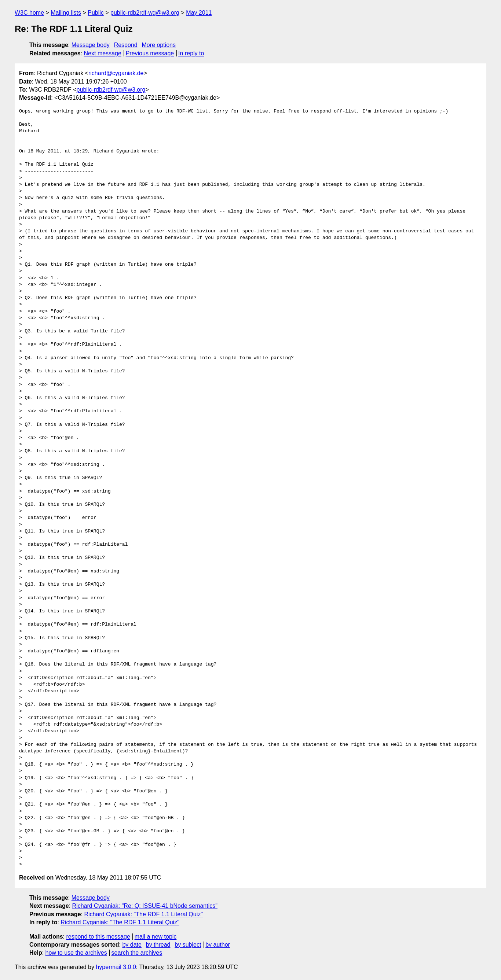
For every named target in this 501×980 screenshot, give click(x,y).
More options (159, 45)
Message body (91, 45)
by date (132, 945)
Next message (103, 53)
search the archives (137, 953)
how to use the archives (76, 953)
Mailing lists (66, 13)
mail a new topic (156, 937)
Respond (126, 45)
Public (96, 13)
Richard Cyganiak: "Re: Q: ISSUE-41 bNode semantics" (145, 906)
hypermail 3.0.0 (116, 967)
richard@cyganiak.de (116, 73)
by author (218, 945)
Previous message (150, 53)
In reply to (191, 53)
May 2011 (199, 13)
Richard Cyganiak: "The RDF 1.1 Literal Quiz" (143, 914)
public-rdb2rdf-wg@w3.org (145, 13)
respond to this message (98, 937)
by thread (158, 945)
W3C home (29, 13)
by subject (188, 945)
